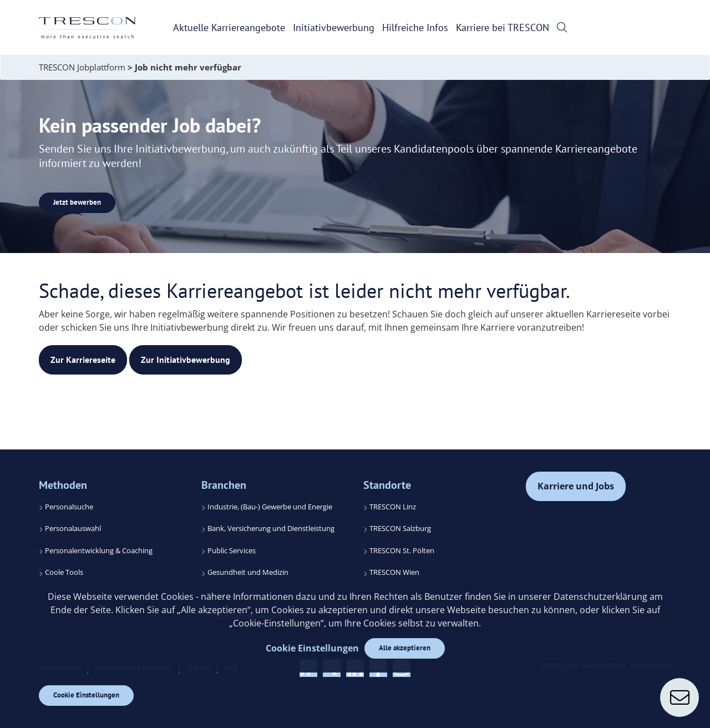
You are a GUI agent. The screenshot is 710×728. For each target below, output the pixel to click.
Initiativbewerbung (334, 27)
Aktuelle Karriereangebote (229, 27)
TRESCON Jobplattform (82, 67)
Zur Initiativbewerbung (186, 360)
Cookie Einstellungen (86, 695)
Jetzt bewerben (77, 202)
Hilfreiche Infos (415, 27)
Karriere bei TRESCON (503, 27)
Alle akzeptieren (405, 648)
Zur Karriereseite (83, 360)
